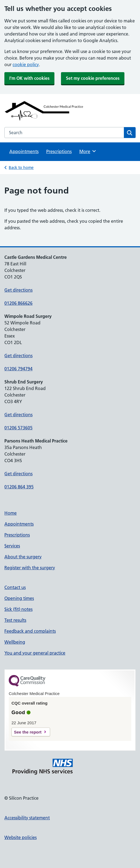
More (88, 151)
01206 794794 (18, 369)
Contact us (15, 587)
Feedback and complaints (30, 631)
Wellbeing (15, 642)
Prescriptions (59, 151)
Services (12, 546)
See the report (28, 732)
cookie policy (26, 64)
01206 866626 (18, 303)
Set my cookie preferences (93, 78)
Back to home (21, 168)
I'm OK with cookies (29, 78)
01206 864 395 (19, 487)
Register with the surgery (30, 568)
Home (11, 513)
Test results (15, 620)
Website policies (21, 837)
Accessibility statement (27, 818)
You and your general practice (35, 653)
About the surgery (23, 557)
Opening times (19, 598)
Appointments (24, 151)
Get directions (18, 290)
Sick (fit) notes (18, 609)
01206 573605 (18, 428)
